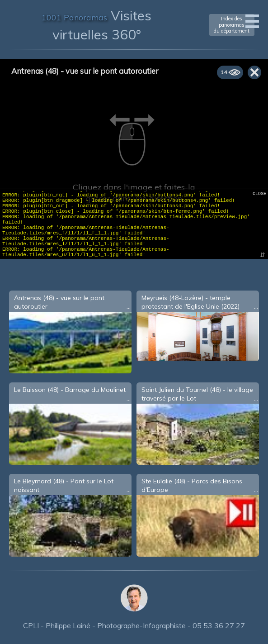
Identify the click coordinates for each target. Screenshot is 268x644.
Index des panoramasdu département (232, 24)
